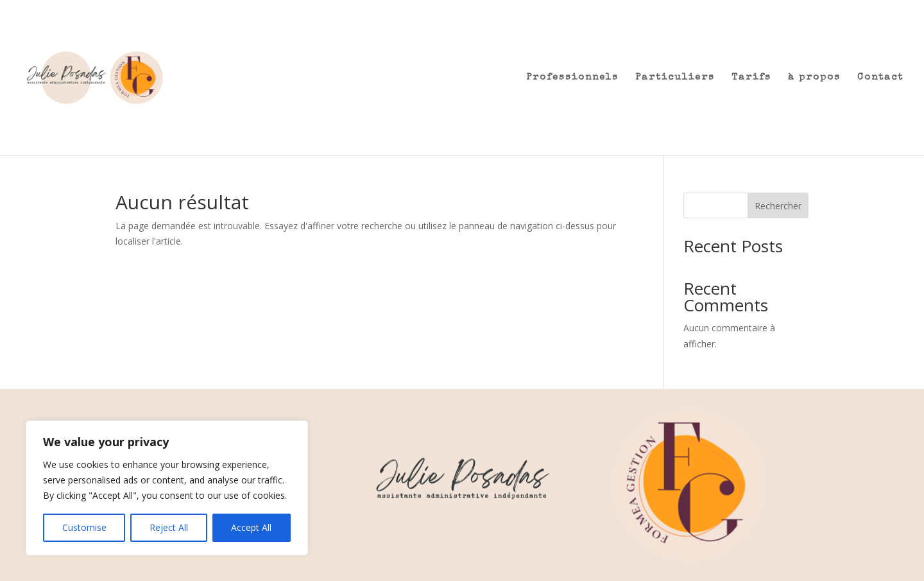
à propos (814, 78)
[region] (167, 488)
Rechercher (778, 206)
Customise (84, 527)
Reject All (169, 527)
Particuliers (675, 78)
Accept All (251, 527)
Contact (880, 78)
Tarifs (751, 78)
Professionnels (572, 78)
